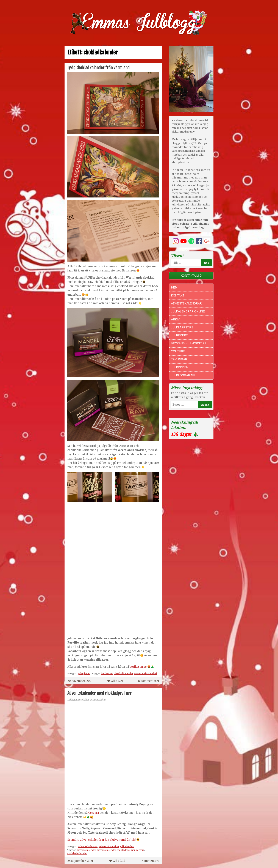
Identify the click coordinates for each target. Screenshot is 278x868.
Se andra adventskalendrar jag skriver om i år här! (102, 840)
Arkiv (175, 319)
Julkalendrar (127, 846)
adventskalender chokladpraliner (116, 850)
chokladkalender (123, 673)
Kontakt (178, 296)
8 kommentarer (149, 681)
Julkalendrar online (188, 311)
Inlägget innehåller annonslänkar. (87, 700)
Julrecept (179, 335)
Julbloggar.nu (183, 375)
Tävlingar (179, 359)
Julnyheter (84, 673)
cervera (140, 850)
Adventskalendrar (109, 846)
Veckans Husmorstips (189, 343)
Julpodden (180, 367)
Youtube (178, 351)
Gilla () (115, 681)
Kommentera (150, 861)
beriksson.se (138, 667)
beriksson (107, 673)
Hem (174, 288)
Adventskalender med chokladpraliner (99, 693)
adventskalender (86, 850)
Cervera (94, 813)
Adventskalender (88, 846)
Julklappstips (182, 327)
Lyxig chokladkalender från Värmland (98, 68)
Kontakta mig (191, 276)
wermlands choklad (145, 673)
